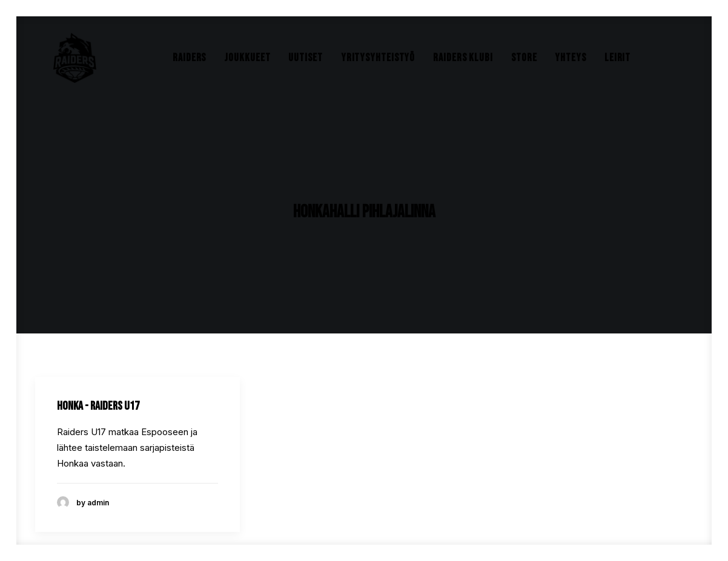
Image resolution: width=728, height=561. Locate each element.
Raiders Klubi (463, 78)
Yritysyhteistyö (378, 78)
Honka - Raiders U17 (98, 404)
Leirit (617, 78)
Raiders (189, 78)
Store (524, 78)
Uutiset (305, 78)
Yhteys (570, 78)
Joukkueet (247, 78)
